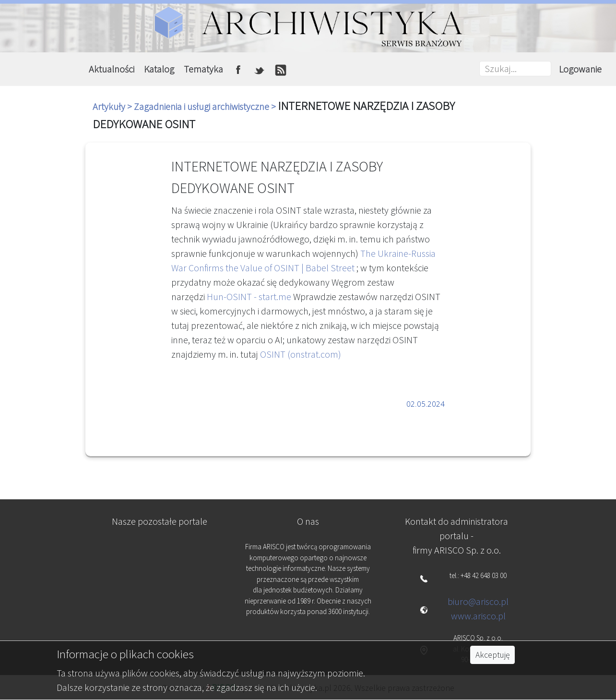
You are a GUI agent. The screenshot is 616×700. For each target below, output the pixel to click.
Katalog (159, 69)
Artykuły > (113, 106)
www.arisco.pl (478, 616)
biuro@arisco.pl (478, 601)
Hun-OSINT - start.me (249, 296)
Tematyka (203, 69)
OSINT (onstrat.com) (301, 354)
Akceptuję (492, 655)
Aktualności (112, 69)
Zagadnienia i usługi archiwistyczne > (206, 106)
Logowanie (580, 69)
